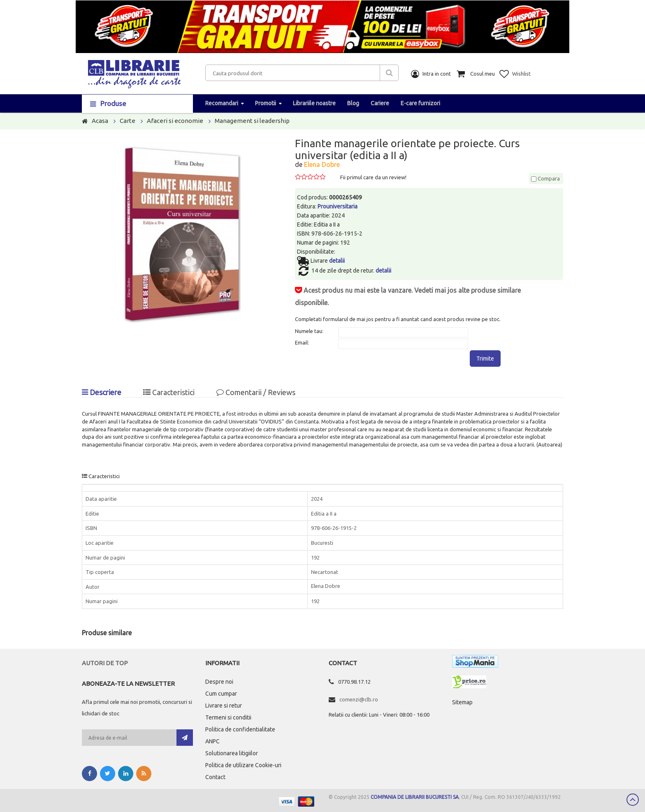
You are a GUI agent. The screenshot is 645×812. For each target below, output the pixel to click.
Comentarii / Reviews (256, 392)
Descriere (102, 392)
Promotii (266, 103)
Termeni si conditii (228, 717)
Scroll (633, 800)
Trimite (485, 359)
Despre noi (219, 682)
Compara (545, 178)
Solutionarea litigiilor (232, 753)
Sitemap (462, 702)
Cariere (380, 103)
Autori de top (105, 663)
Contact (215, 777)
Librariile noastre (314, 103)
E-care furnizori (420, 103)
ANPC (212, 741)
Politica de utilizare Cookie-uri (243, 765)
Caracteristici (169, 392)
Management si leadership (252, 121)
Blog (353, 103)
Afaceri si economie (175, 121)
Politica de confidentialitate (240, 729)
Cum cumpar (221, 694)
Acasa (100, 121)
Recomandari (222, 103)
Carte (128, 121)
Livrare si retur (224, 706)
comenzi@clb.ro (359, 699)
